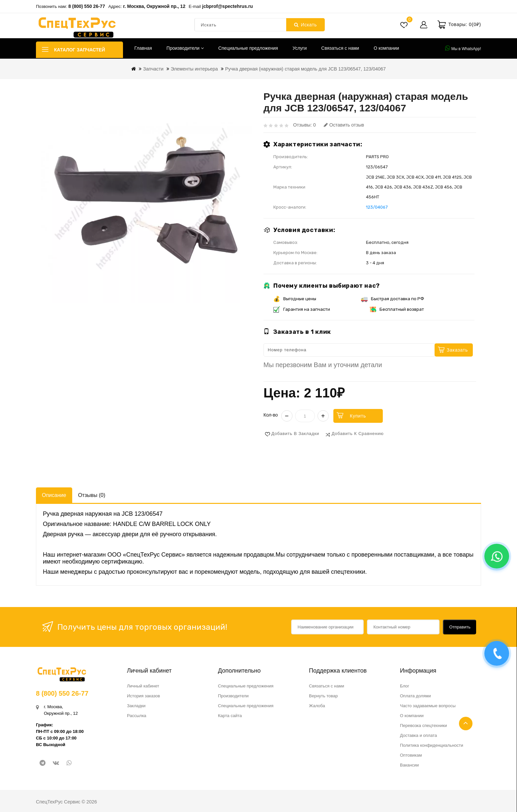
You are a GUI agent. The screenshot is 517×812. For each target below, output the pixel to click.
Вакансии (409, 765)
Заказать (457, 350)
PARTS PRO (377, 157)
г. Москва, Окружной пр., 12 (154, 6)
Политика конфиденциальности (432, 745)
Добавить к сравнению (358, 434)
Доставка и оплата (418, 735)
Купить (358, 416)
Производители (185, 48)
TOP (466, 724)
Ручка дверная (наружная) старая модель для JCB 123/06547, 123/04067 (305, 69)
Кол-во (271, 415)
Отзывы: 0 (304, 125)
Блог (405, 686)
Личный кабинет (143, 686)
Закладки (136, 706)
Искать (305, 25)
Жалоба (317, 706)
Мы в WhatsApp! (463, 48)
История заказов (143, 696)
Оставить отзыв (344, 125)
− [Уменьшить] (287, 416)
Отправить (460, 627)
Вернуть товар (323, 696)
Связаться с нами (340, 48)
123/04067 (377, 207)
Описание (54, 495)
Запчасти (153, 69)
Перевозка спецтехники (424, 725)
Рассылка (137, 716)
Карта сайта (230, 716)
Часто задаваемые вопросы (428, 706)
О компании (386, 48)
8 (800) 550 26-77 (87, 6)
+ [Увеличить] (323, 416)
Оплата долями (415, 696)
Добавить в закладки (295, 434)
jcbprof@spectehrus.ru (228, 6)
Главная (143, 48)
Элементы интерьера (194, 69)
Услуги (300, 48)
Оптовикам (411, 755)
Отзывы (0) (92, 495)
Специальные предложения (248, 48)
